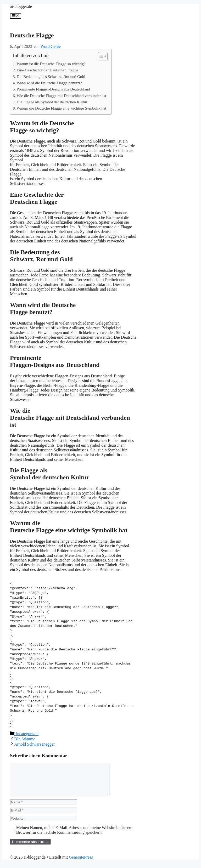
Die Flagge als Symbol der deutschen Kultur (52, 102)
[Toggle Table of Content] (100, 56)
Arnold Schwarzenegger (34, 744)
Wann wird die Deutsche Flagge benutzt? (49, 83)
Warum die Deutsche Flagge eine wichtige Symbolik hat (61, 108)
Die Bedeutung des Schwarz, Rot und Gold (51, 76)
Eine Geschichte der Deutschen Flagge (47, 70)
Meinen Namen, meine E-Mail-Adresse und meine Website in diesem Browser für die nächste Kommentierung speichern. (74, 836)
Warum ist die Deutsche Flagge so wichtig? (51, 64)
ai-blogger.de (21, 6)
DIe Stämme (25, 739)
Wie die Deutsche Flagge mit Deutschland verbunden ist (61, 96)
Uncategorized (26, 734)
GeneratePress (81, 863)
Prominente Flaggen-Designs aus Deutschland (53, 89)
